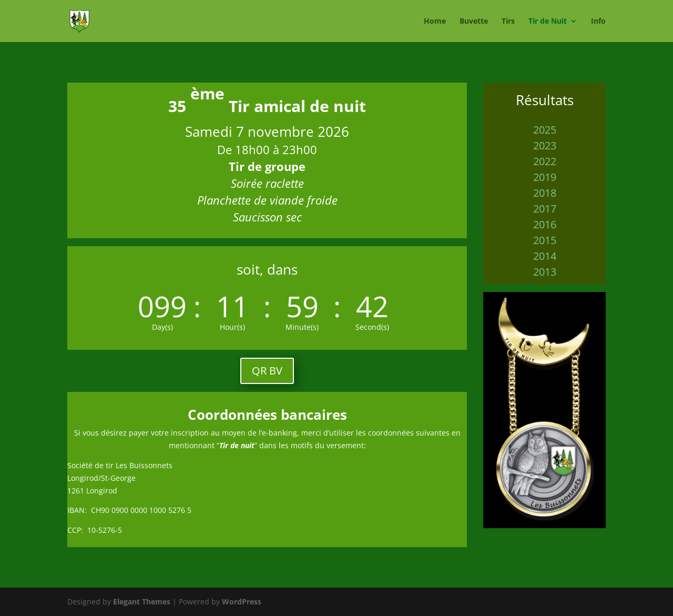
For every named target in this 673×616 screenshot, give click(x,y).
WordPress (242, 602)
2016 (545, 224)
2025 (545, 130)
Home (435, 22)
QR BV (267, 371)
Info (598, 22)
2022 (545, 161)
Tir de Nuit (548, 22)
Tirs (508, 22)
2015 (545, 240)
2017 (545, 209)
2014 (545, 256)
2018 (545, 193)
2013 (545, 272)
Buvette (474, 22)
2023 (545, 145)
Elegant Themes (142, 602)
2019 (545, 177)
